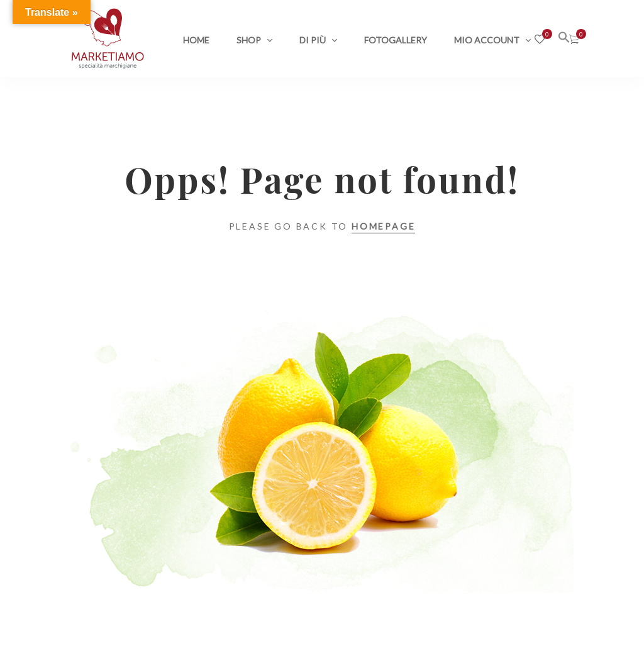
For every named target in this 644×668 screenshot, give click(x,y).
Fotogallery (396, 40)
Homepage (383, 226)
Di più (313, 40)
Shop (249, 40)
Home (196, 40)
